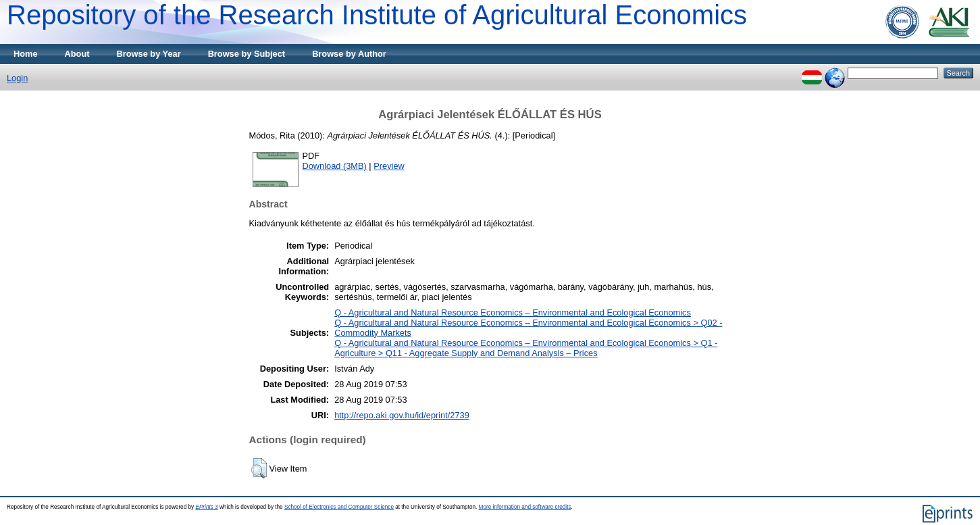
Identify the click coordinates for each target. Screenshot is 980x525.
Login (17, 78)
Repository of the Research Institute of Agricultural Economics (377, 15)
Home (26, 54)
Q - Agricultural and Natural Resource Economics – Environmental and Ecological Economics (513, 312)
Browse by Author (349, 54)
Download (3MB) (335, 166)
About (77, 54)
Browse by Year (149, 54)
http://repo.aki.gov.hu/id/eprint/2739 (402, 415)
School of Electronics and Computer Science (339, 507)
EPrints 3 (206, 507)
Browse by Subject (247, 54)
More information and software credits (525, 507)
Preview (389, 166)
